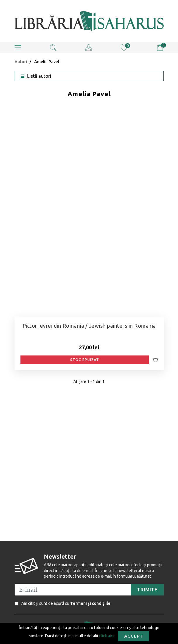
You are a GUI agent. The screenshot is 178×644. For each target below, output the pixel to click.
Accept (134, 636)
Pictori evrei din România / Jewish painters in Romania (89, 326)
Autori (21, 62)
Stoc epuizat (85, 360)
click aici (106, 636)
